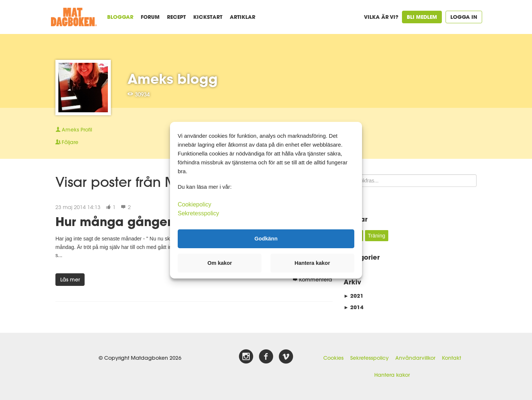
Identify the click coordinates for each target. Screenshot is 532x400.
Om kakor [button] (220, 263)
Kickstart (208, 17)
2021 (354, 296)
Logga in (464, 17)
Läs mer (70, 280)
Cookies (333, 358)
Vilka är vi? (381, 17)
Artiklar (243, 17)
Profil (74, 130)
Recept (176, 17)
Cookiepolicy (195, 204)
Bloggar (120, 17)
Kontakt (451, 358)
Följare (67, 142)
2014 (354, 307)
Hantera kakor (392, 375)
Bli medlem (422, 17)
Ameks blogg (173, 79)
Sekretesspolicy (369, 358)
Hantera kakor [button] (312, 263)
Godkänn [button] (266, 239)
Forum (150, 17)
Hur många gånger (114, 221)
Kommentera (312, 280)
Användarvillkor (415, 358)
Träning (377, 236)
